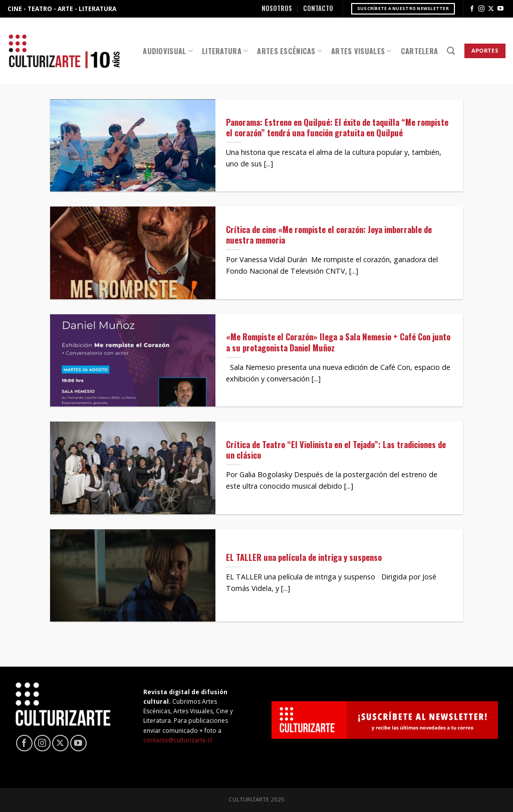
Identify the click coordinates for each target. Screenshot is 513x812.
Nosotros (277, 8)
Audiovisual (168, 51)
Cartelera (420, 51)
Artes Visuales (361, 51)
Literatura (225, 51)
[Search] (451, 51)
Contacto (318, 8)
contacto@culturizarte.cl (178, 740)
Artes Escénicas (290, 51)
